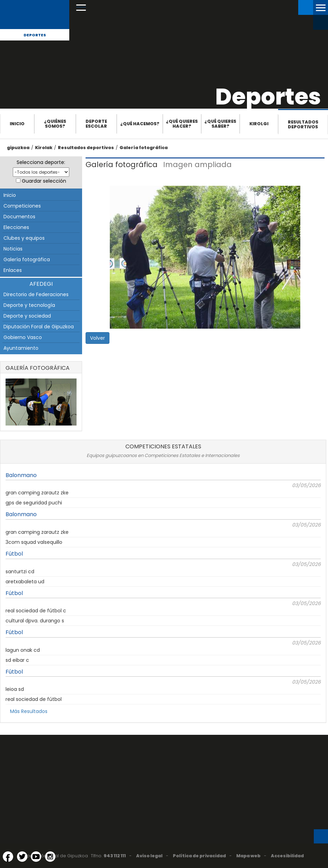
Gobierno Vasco (23, 337)
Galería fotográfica (144, 148)
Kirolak (44, 148)
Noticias (13, 249)
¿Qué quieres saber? (220, 124)
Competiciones (22, 206)
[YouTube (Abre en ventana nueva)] (36, 857)
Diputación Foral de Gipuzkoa (39, 327)
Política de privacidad (199, 856)
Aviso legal (149, 856)
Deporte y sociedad (27, 316)
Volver (97, 338)
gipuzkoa (18, 148)
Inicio (17, 124)
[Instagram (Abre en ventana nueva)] (50, 857)
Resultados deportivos (303, 124)
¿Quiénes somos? (55, 124)
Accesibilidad (287, 856)
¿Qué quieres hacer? (182, 124)
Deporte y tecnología (29, 305)
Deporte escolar (96, 124)
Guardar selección (44, 181)
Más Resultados (29, 711)
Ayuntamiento (21, 348)
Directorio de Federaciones (36, 294)
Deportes (35, 35)
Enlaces (13, 270)
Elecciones (16, 227)
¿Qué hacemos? (140, 124)
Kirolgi (259, 124)
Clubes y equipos (24, 238)
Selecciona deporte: (41, 162)
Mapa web (248, 856)
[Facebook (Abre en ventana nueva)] (8, 857)
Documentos (19, 217)
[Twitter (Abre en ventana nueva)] (22, 857)
